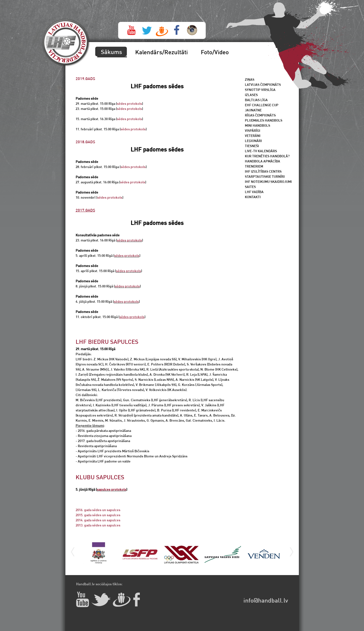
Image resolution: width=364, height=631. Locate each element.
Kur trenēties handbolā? (267, 156)
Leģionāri (253, 141)
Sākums (111, 52)
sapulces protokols (111, 489)
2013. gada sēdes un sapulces (98, 525)
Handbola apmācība (262, 161)
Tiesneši (252, 146)
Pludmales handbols (264, 120)
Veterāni (253, 136)
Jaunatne (253, 110)
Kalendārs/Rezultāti (161, 52)
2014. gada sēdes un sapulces (98, 520)
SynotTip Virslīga (260, 90)
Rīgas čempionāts (260, 115)
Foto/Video (215, 52)
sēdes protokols (129, 103)
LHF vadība (254, 192)
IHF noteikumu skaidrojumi (268, 182)
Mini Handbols (257, 125)
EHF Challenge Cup (262, 105)
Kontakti (253, 197)
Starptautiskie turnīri (265, 176)
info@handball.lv (266, 600)
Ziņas (250, 79)
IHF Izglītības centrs (263, 171)
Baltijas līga (256, 100)
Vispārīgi (253, 130)
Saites (250, 187)
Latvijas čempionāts (263, 84)
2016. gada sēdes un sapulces (98, 510)
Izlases (251, 95)
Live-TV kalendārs (261, 151)
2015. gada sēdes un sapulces (98, 515)
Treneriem (254, 166)
